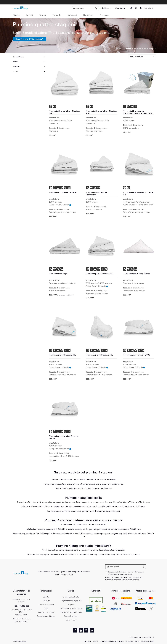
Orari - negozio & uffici (71, 597)
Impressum (87, 641)
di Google (124, 580)
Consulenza (120, 8)
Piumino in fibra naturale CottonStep (97, 194)
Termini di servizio (133, 580)
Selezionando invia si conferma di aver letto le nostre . (126, 573)
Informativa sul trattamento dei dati (112, 641)
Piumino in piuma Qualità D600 (99, 355)
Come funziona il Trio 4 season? (29, 39)
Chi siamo (46, 601)
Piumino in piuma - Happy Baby (63, 192)
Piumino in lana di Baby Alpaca (136, 274)
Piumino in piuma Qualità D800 (136, 355)
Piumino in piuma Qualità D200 (99, 274)
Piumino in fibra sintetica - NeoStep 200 (101, 112)
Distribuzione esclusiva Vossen (71, 608)
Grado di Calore (29, 57)
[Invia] (144, 567)
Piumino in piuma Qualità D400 (62, 355)
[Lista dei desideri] (136, 8)
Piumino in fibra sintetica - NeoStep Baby (64, 112)
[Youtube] (81, 630)
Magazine (71, 605)
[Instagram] (86, 630)
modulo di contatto (21, 621)
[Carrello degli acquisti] (149, 8)
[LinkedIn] (92, 630)
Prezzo (29, 71)
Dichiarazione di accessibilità (145, 641)
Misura (29, 62)
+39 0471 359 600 (21, 606)
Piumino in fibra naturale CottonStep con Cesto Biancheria (138, 112)
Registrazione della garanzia (71, 601)
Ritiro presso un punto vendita (71, 612)
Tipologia (29, 66)
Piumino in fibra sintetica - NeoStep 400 (138, 194)
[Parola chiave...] (83, 8)
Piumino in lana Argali (59, 274)
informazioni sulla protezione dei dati (120, 574)
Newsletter (129, 641)
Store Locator (71, 620)
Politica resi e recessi (46, 612)
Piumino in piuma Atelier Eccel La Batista (63, 437)
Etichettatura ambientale (46, 616)
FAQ (46, 608)
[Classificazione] (142, 57)
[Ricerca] (96, 8)
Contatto (46, 597)
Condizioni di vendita (46, 605)
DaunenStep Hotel (71, 616)
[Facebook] (75, 630)
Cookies (95, 641)
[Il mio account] (141, 8)
